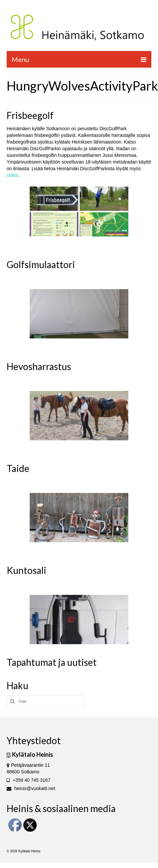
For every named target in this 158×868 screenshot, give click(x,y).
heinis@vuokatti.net (31, 788)
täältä (12, 175)
